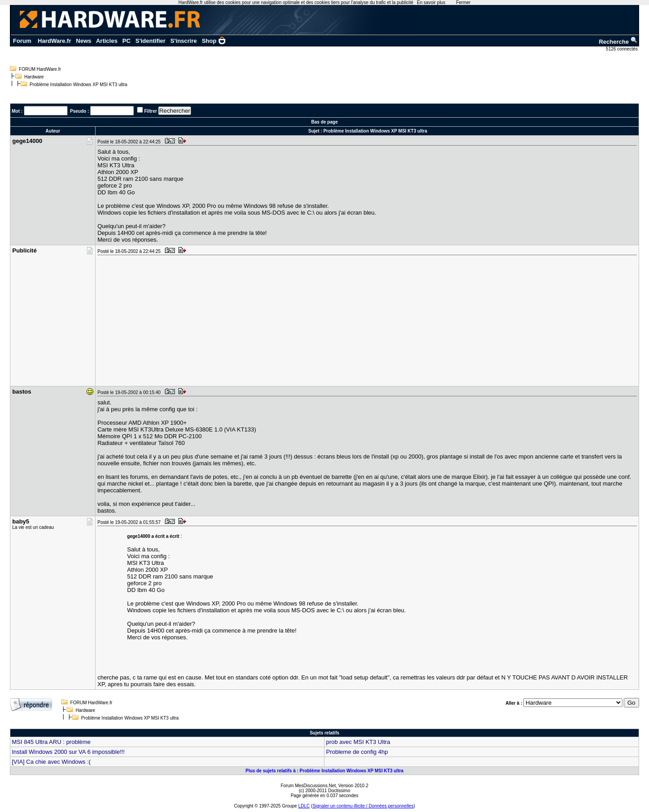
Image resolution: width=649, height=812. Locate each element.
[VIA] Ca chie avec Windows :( (51, 762)
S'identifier (150, 41)
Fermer (463, 2)
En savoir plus (431, 2)
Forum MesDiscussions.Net (308, 786)
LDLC (304, 806)
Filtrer (151, 111)
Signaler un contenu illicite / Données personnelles (363, 806)
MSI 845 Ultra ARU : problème (51, 742)
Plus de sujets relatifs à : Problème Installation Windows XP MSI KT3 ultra (324, 771)
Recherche (618, 42)
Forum (22, 41)
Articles (107, 41)
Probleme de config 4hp (357, 752)
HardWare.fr (55, 41)
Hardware (34, 77)
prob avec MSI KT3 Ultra (358, 742)
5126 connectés (622, 49)
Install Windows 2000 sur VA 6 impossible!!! (68, 752)
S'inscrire (184, 41)
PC (127, 41)
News (84, 41)
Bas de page (325, 122)
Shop (214, 41)
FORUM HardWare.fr (40, 69)
